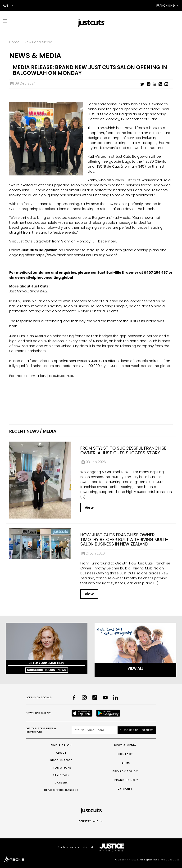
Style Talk (61, 775)
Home (14, 42)
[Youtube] (105, 698)
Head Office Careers (61, 790)
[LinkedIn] (116, 698)
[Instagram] (84, 698)
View (89, 508)
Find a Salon (61, 745)
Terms (125, 763)
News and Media (38, 42)
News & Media (125, 745)
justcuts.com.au (61, 376)
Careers (61, 783)
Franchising (125, 780)
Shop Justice (61, 760)
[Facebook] (74, 698)
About (61, 753)
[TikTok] (95, 698)
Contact (125, 754)
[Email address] (95, 730)
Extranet (125, 789)
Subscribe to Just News (47, 670)
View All (135, 668)
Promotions (61, 768)
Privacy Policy (125, 771)
